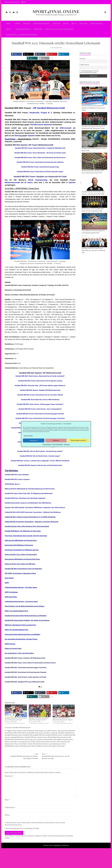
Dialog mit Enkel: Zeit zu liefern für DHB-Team (20, 564)
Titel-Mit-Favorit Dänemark (41, 125)
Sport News (83, 23)
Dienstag (18, 136)
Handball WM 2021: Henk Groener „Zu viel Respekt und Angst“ (58, 756)
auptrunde (35, 113)
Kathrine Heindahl (11, 742)
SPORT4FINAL (22, 188)
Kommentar (9, 776)
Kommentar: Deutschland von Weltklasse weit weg (22, 550)
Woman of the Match (50, 746)
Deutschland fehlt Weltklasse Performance (19, 545)
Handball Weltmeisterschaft (14, 735)
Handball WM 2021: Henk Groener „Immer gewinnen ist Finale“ (26, 677)
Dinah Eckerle (22, 733)
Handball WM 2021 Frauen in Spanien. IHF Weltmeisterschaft (25, 658)
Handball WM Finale (17, 737)
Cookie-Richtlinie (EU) (23, 29)
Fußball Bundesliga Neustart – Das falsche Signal (21, 602)
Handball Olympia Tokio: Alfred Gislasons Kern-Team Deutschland (27, 526)
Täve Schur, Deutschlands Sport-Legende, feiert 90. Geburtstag (26, 536)
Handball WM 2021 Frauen (54, 735)
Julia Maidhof (58, 740)
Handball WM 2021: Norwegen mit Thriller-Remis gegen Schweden (22, 756)
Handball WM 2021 (39, 735)
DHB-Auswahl (66, 128)
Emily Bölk (31, 733)
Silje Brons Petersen (42, 744)
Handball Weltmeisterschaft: (51, 108)
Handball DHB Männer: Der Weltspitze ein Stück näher (23, 531)
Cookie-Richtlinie (47, 444)
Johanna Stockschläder (46, 740)
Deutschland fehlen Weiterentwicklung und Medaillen (22, 634)
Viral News (57, 845)
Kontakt (66, 23)
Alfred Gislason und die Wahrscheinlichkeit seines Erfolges (25, 606)
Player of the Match (21, 744)
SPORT (8, 23)
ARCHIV (8, 29)
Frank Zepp (56, 23)
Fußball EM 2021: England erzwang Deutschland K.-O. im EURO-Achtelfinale (30, 517)
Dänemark (72, 731)
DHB (15, 733)
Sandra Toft (32, 744)
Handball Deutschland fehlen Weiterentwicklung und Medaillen (26, 616)
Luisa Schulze (31, 742)
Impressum (67, 444)
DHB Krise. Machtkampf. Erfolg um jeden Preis (20, 625)
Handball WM (27, 735)
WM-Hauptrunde (25, 746)
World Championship (38, 180)
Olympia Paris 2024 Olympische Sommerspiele (22, 35)
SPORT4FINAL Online (56, 11)
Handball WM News (31, 737)
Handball (61, 733)
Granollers (46, 733)
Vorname (82, 59)
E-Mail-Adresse (10, 807)
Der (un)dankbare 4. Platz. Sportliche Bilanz (19, 653)
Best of (74, 23)
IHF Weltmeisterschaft (21, 740)
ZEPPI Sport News (11, 597)
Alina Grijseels (18, 731)
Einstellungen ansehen (78, 440)
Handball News (69, 733)
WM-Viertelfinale (37, 746)
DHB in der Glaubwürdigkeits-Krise (16, 611)
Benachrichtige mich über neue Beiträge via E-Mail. (23, 828)
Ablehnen (56, 440)
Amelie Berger (39, 731)
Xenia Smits (61, 746)
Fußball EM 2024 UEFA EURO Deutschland (59, 29)
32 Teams (28, 182)
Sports (17, 746)
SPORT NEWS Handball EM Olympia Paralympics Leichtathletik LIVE (56, 15)
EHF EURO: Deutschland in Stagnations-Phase (20, 573)
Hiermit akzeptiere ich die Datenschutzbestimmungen (89, 72)
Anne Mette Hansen (50, 731)
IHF (35, 108)
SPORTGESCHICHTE (96, 23)
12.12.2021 (9, 188)
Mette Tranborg (62, 742)
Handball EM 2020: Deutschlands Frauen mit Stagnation (23, 569)
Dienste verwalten (28, 436)
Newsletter (38, 29)
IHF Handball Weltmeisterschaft (58, 737)
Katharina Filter (68, 740)
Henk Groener (42, 737)
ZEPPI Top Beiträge (11, 592)
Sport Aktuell (9, 578)
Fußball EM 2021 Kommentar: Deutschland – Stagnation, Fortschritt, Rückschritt (32, 522)
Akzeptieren (34, 440)
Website (7, 815)
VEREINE (18, 23)
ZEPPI (7, 583)
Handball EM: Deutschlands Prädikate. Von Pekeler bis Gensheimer (27, 620)
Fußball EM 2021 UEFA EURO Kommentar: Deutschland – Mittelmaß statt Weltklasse (33, 512)
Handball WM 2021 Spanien (22, 728)
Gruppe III (45, 113)
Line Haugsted (22, 742)
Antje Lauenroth (62, 731)
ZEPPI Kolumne (10, 644)
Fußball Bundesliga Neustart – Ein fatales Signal (21, 587)
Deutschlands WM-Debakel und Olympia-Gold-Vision (22, 559)
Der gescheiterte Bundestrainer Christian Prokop (21, 639)
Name (7, 800)
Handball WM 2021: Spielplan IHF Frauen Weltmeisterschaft (25, 682)
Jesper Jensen (33, 740)
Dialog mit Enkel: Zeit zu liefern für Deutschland (21, 555)
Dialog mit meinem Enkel (13, 649)
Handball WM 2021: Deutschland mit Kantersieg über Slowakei (26, 672)
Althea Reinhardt (28, 731)
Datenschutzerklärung (58, 444)
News (12, 744)
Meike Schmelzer (51, 742)
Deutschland (10, 139)
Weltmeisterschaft (12, 182)
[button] (16, 54)
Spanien (31, 136)
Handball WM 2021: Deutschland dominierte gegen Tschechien (26, 668)
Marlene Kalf (41, 742)
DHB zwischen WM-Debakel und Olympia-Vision (21, 540)
